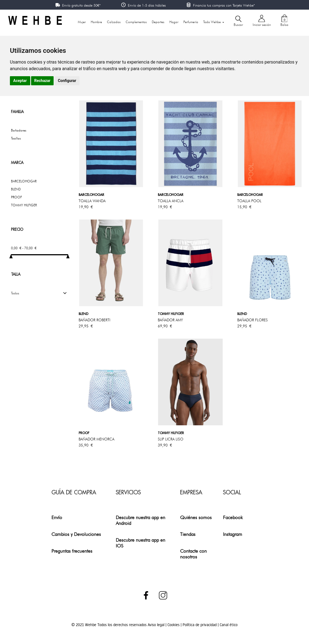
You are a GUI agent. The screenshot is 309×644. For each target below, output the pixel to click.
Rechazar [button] (42, 81)
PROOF (16, 197)
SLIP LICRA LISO (171, 439)
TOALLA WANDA (92, 201)
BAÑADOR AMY (170, 320)
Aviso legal (157, 625)
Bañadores (19, 130)
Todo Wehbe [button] (212, 22)
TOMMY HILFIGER (24, 205)
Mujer (82, 22)
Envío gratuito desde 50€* (81, 5)
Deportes (158, 22)
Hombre (96, 22)
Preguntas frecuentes (72, 551)
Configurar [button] (67, 81)
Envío (57, 517)
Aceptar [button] (20, 81)
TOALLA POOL (249, 201)
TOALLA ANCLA (171, 201)
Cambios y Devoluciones (76, 534)
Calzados (114, 22)
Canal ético (229, 625)
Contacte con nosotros (193, 554)
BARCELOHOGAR (24, 181)
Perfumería (191, 22)
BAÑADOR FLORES (253, 320)
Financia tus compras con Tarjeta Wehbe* (224, 5)
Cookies (174, 625)
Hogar (174, 22)
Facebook (233, 517)
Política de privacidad (200, 625)
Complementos (136, 22)
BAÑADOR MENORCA (96, 439)
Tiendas (188, 534)
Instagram (233, 534)
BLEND (16, 189)
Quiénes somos (196, 517)
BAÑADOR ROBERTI (94, 320)
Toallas (16, 138)
